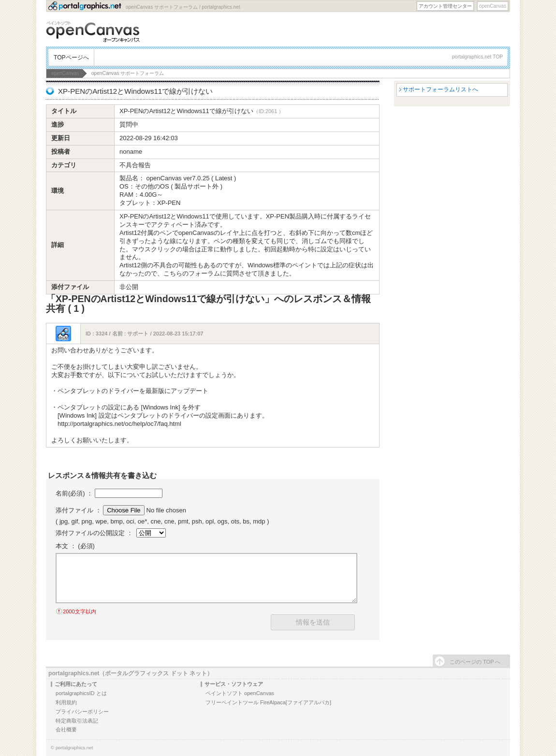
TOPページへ (71, 58)
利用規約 (66, 702)
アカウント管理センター (445, 6)
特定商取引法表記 (77, 721)
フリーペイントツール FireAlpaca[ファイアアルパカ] (268, 702)
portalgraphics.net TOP (477, 57)
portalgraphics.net (74, 748)
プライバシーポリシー (82, 712)
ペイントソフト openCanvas (240, 693)
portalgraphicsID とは (81, 693)
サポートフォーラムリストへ (440, 89)
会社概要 (66, 729)
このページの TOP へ (475, 662)
